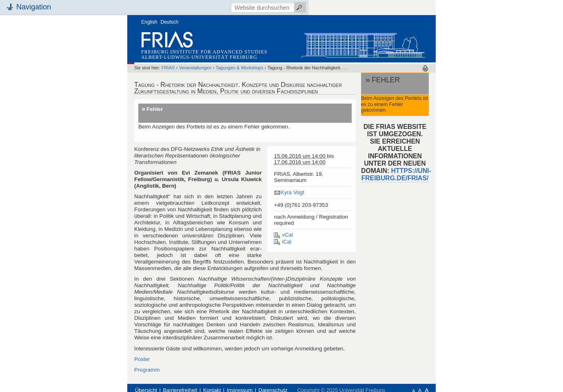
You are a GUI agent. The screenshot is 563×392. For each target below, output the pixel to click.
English (149, 22)
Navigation (34, 7)
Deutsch (170, 22)
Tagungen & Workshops (240, 68)
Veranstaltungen (195, 68)
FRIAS (168, 68)
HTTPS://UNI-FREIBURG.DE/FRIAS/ (396, 174)
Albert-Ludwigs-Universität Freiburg (199, 57)
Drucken (425, 68)
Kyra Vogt (292, 192)
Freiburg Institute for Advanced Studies (204, 52)
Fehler (155, 109)
